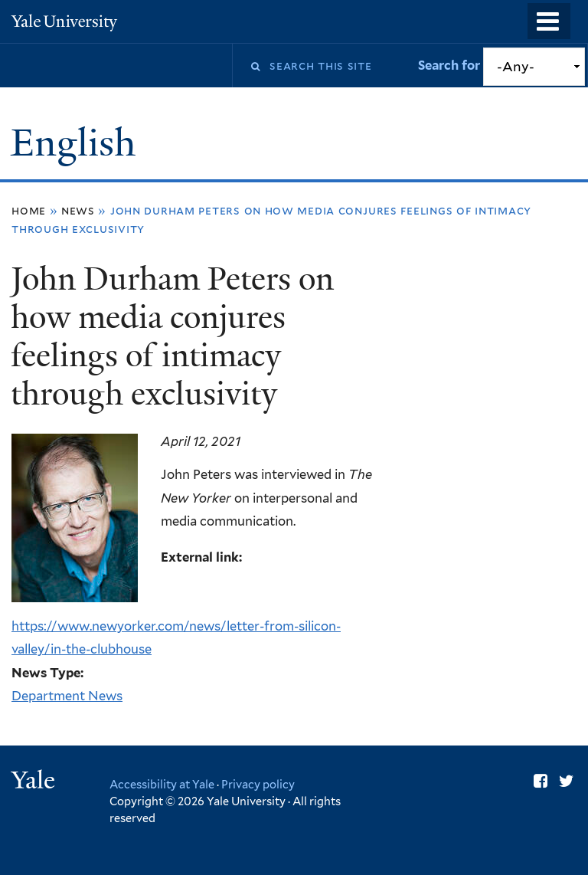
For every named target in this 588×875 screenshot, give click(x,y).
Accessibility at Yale (162, 784)
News (78, 210)
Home (29, 210)
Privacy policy (258, 784)
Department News (67, 696)
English (78, 143)
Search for (451, 65)
